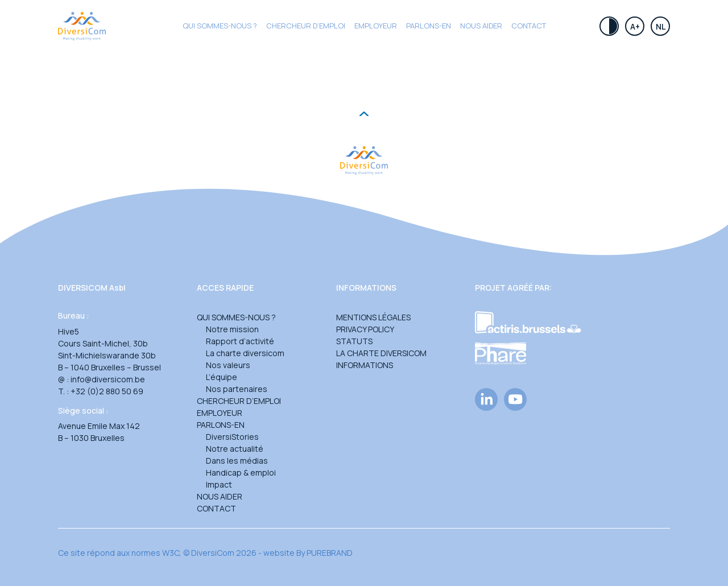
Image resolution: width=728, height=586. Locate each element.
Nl (661, 26)
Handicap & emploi (241, 472)
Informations (365, 365)
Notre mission (232, 329)
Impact (219, 484)
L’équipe (222, 377)
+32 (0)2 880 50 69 (107, 391)
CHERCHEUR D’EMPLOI (306, 26)
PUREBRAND (330, 553)
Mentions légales (373, 317)
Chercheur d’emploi (239, 401)
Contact (529, 26)
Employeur (376, 26)
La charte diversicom (245, 353)
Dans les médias (237, 461)
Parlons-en (429, 26)
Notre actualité (235, 449)
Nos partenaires (237, 389)
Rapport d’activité (240, 341)
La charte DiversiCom (381, 353)
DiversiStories (232, 437)
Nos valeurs (228, 365)
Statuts (354, 341)
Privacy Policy (365, 329)
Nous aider (481, 26)
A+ (635, 26)
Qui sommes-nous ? (220, 26)
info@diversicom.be (108, 379)
